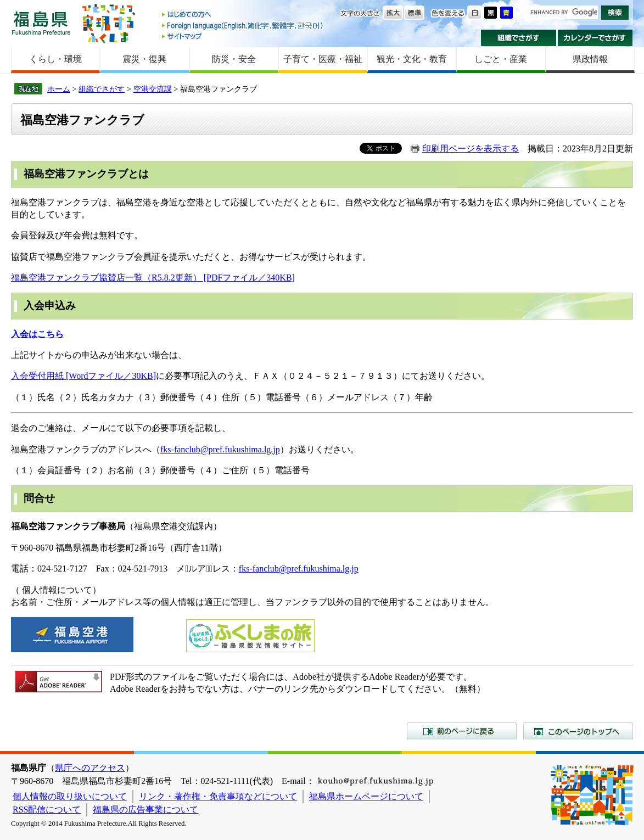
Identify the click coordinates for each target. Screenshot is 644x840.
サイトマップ (243, 36)
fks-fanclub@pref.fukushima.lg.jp (220, 449)
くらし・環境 (55, 59)
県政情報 (590, 59)
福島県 (41, 23)
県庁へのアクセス (90, 768)
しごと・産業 (501, 59)
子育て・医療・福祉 (323, 59)
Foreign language (243, 26)
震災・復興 (144, 59)
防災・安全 (234, 59)
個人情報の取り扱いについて (70, 796)
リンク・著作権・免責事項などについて (218, 796)
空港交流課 (153, 89)
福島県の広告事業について (145, 810)
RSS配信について (47, 810)
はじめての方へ (243, 15)
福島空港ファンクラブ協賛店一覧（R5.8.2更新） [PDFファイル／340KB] (153, 278)
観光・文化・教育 (412, 59)
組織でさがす (519, 38)
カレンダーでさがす (595, 38)
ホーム (59, 89)
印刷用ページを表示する (471, 149)
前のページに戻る (462, 731)
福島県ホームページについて (366, 796)
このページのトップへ (578, 731)
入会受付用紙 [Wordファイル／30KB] (83, 376)
